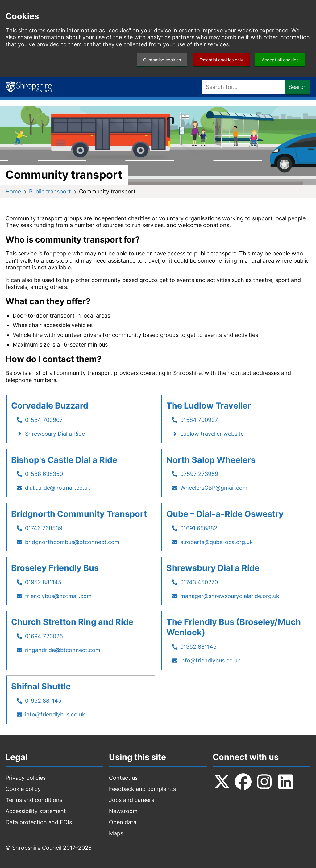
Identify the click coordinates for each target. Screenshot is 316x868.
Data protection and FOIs (39, 822)
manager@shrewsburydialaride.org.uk (230, 596)
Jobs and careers (131, 800)
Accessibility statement (36, 811)
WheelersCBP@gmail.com (214, 488)
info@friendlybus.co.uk (210, 660)
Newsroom (123, 811)
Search (298, 87)
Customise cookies (162, 60)
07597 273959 (199, 474)
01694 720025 (44, 636)
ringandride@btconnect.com (63, 650)
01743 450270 (199, 582)
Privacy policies (26, 778)
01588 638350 (44, 474)
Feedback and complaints (142, 789)
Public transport (50, 191)
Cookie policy (23, 789)
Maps (116, 833)
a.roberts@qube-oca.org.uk (216, 542)
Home (13, 191)
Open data (123, 822)
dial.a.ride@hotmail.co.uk (58, 488)
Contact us (123, 778)
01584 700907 (44, 420)
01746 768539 (44, 528)
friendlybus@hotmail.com (58, 596)
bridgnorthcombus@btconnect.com (72, 542)
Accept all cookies (280, 60)
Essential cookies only (221, 60)
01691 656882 (199, 528)
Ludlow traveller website (212, 434)
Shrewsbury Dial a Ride (55, 434)
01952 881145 (43, 582)
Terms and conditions (34, 800)
